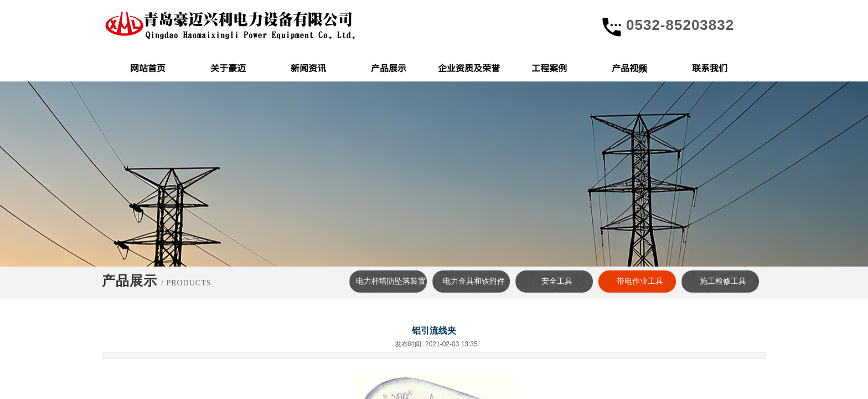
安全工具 (557, 281)
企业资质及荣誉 (469, 68)
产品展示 (389, 68)
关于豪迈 (228, 68)
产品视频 (629, 68)
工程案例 (549, 68)
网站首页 (148, 68)
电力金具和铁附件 (474, 281)
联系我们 (710, 68)
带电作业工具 (640, 281)
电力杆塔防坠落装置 (391, 281)
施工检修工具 (723, 281)
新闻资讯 (308, 68)
